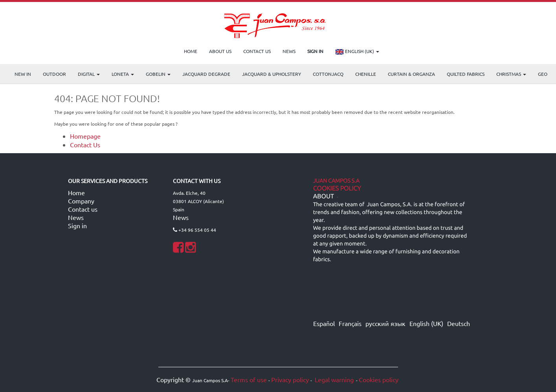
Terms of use (249, 379)
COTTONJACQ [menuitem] (328, 74)
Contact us (83, 209)
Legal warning (333, 379)
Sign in (77, 225)
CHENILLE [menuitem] (366, 74)
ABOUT (324, 196)
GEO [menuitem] (543, 74)
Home (76, 192)
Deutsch (459, 323)
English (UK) (357, 52)
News (76, 217)
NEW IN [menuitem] (23, 74)
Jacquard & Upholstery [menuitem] (272, 74)
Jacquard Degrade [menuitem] (206, 74)
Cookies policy (379, 379)
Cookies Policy (337, 189)
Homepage (85, 136)
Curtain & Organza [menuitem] (411, 74)
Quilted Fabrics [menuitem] (466, 74)
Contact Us (85, 145)
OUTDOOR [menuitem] (54, 74)
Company (81, 201)
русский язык (385, 323)
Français (350, 323)
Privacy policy (290, 379)
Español (324, 323)
